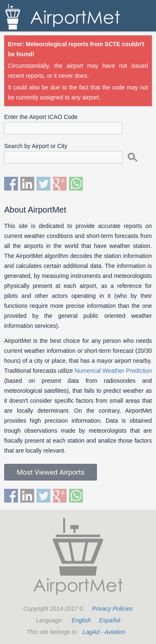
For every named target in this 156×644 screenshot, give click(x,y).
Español (110, 620)
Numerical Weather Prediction (113, 371)
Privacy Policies (112, 609)
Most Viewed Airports (51, 472)
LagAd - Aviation (104, 632)
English (81, 620)
